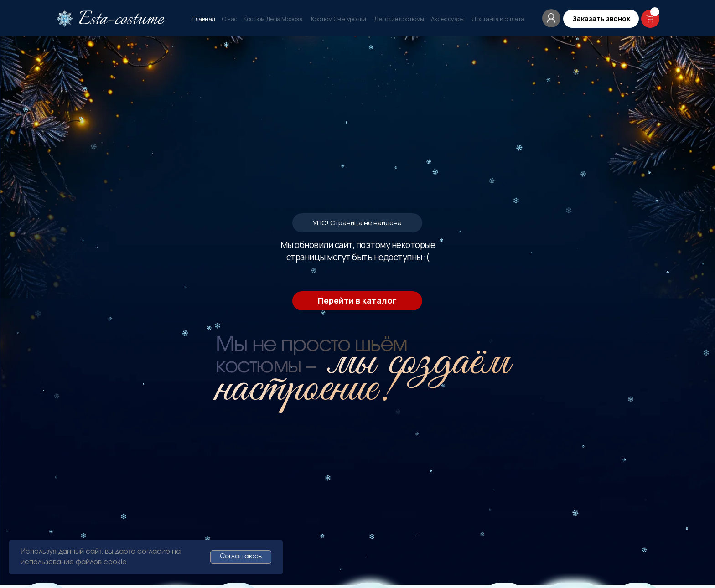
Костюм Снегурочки (339, 19)
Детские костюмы (399, 19)
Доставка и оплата (498, 19)
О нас (230, 19)
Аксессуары (448, 19)
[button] (601, 19)
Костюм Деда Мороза (273, 19)
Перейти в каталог (357, 170)
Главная (204, 19)
